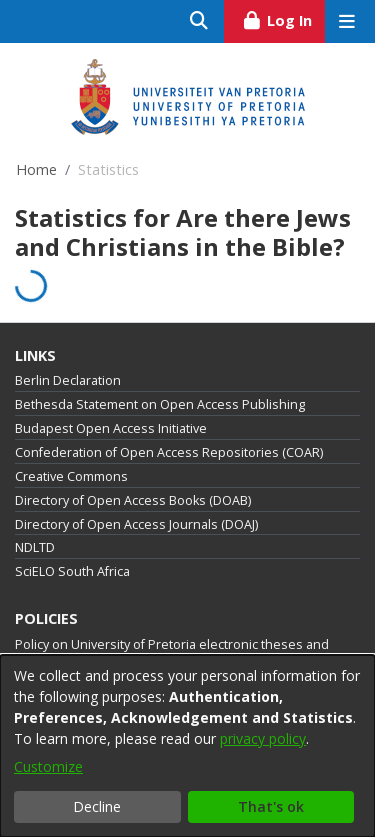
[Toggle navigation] (346, 21)
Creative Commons (71, 476)
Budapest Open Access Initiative (111, 428)
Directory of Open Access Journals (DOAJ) (136, 524)
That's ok (271, 806)
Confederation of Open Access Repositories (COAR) (169, 452)
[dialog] (187, 746)
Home (36, 169)
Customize (48, 766)
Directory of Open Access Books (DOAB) (133, 500)
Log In (283, 18)
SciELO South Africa (72, 571)
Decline (97, 806)
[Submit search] (199, 21)
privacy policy (263, 738)
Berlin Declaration (68, 380)
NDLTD (35, 547)
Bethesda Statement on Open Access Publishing (160, 404)
